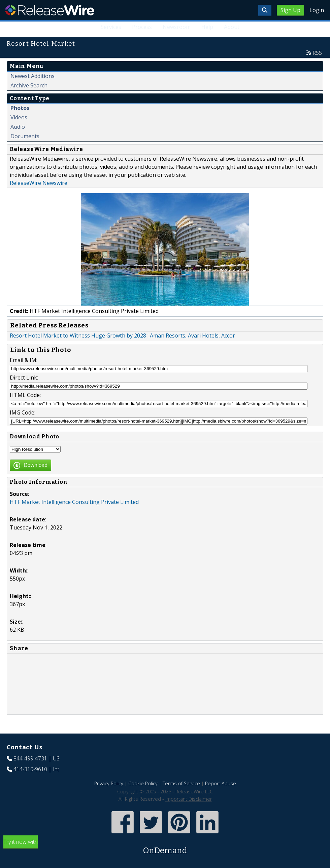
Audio (18, 127)
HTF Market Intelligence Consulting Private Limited (74, 502)
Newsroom (177, 27)
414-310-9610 (30, 769)
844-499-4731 (30, 758)
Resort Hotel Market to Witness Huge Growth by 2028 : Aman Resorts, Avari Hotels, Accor (122, 336)
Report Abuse (221, 783)
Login (317, 10)
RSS (317, 53)
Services (111, 27)
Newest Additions (32, 76)
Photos (20, 108)
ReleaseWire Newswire (39, 183)
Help (207, 27)
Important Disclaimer (189, 799)
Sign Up (290, 10)
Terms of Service (181, 783)
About (232, 27)
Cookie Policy (143, 783)
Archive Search (29, 85)
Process (142, 27)
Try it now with (165, 847)
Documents (25, 136)
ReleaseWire (50, 10)
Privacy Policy (109, 783)
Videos (19, 117)
